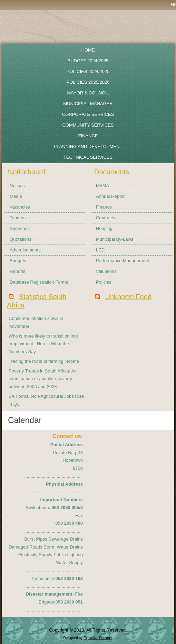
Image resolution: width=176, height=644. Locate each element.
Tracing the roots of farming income (44, 361)
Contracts (106, 218)
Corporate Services (88, 114)
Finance (88, 136)
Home (88, 50)
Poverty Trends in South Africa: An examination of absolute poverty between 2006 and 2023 (43, 379)
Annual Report (110, 196)
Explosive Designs (98, 638)
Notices (17, 186)
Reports (18, 271)
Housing (104, 228)
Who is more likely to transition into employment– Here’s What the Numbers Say (43, 344)
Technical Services (88, 157)
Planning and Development (88, 146)
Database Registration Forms (39, 282)
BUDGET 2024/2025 (88, 61)
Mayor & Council (88, 93)
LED (100, 250)
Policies (104, 282)
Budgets (18, 261)
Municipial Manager (88, 104)
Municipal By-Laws (115, 239)
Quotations (21, 239)
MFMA (102, 186)
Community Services (88, 125)
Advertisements (25, 250)
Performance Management (123, 261)
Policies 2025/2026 (88, 82)
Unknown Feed (129, 297)
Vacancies (20, 207)
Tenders (18, 218)
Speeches (20, 228)
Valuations (106, 271)
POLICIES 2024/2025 (88, 71)
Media (16, 196)
